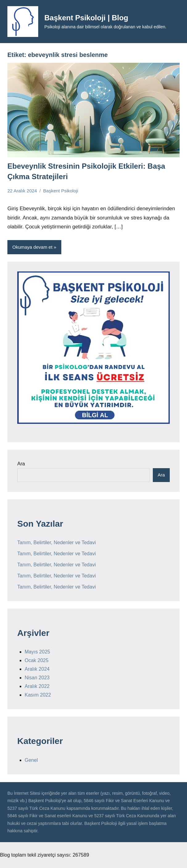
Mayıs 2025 (37, 652)
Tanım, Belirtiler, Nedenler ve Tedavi (57, 542)
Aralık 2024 (37, 669)
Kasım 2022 (38, 695)
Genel (31, 760)
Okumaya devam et (32, 247)
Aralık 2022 (37, 686)
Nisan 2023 (37, 678)
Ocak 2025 (37, 660)
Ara (21, 464)
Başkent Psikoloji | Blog (86, 18)
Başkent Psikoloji (61, 191)
